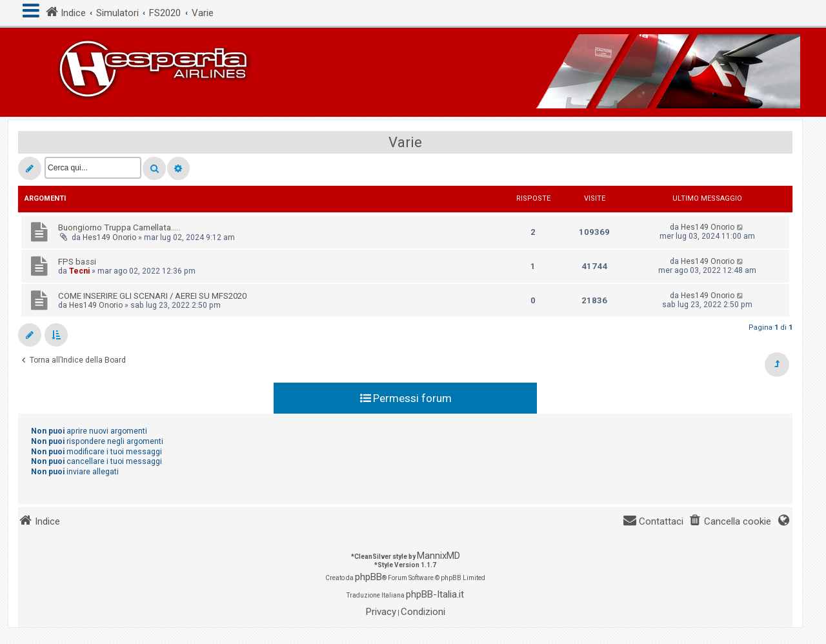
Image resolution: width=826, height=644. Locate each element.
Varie (405, 142)
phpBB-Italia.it (435, 594)
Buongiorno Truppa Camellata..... (119, 227)
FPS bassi (77, 262)
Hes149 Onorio (109, 237)
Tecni (79, 271)
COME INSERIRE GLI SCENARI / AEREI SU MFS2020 (152, 296)
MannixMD (438, 556)
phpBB (368, 577)
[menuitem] (730, 522)
